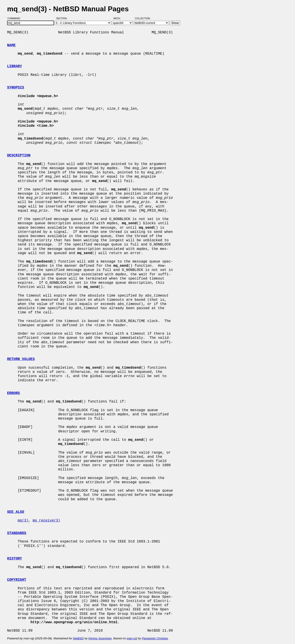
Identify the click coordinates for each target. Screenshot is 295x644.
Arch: (119, 18)
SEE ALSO (16, 512)
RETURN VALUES (21, 359)
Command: (15, 18)
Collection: (143, 18)
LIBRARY (14, 66)
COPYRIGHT (17, 580)
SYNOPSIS (16, 88)
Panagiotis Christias (155, 638)
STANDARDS (17, 533)
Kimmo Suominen (100, 638)
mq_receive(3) (46, 521)
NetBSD (78, 638)
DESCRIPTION (19, 155)
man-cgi (132, 638)
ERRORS (13, 393)
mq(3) (23, 521)
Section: (63, 18)
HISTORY (14, 559)
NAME (11, 45)
